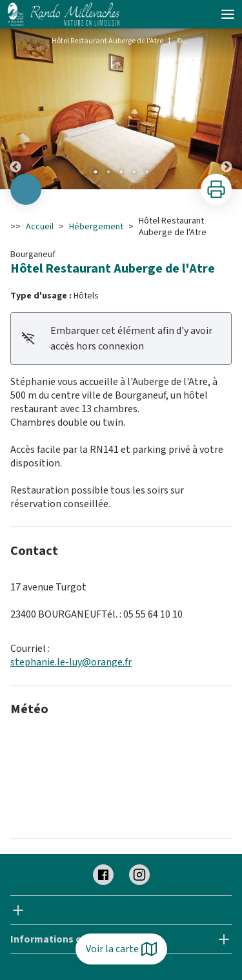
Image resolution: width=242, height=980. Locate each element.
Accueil (40, 227)
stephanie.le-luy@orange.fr (71, 662)
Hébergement (96, 227)
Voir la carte (121, 949)
